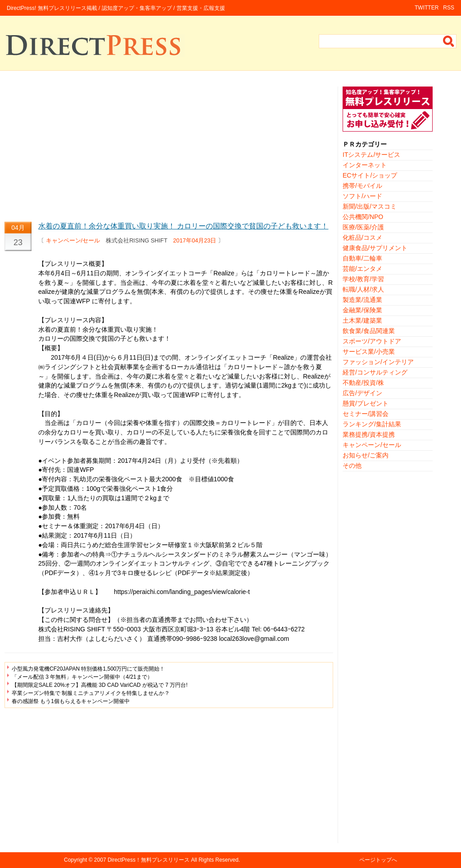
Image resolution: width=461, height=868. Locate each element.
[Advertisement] (169, 150)
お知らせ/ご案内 (366, 455)
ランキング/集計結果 (372, 424)
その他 (352, 466)
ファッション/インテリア (378, 362)
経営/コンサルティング (375, 372)
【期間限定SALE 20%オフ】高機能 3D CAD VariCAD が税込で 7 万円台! (100, 685)
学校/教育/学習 (363, 279)
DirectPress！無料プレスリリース (149, 860)
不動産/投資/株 (363, 383)
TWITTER (427, 8)
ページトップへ (378, 860)
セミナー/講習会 (366, 414)
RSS (449, 8)
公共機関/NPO (363, 217)
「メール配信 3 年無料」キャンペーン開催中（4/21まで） (82, 677)
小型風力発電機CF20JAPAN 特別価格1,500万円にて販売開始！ (88, 669)
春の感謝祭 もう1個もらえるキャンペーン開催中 (71, 701)
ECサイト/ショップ (370, 175)
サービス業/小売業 (369, 352)
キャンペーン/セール (73, 240)
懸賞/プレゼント (366, 403)
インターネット (365, 165)
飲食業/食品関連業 (369, 331)
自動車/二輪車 (362, 258)
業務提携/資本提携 (369, 434)
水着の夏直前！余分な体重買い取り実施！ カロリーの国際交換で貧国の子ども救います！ (183, 226)
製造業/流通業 (362, 300)
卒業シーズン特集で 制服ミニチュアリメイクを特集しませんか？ (91, 693)
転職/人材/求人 (363, 289)
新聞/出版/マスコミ (370, 206)
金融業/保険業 (362, 310)
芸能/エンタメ (362, 269)
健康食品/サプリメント (375, 248)
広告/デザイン (362, 393)
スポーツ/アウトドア (372, 341)
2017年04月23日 (195, 240)
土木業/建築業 (362, 320)
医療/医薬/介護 (363, 227)
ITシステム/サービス (371, 155)
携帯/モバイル (362, 186)
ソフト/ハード (362, 196)
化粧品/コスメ (362, 238)
